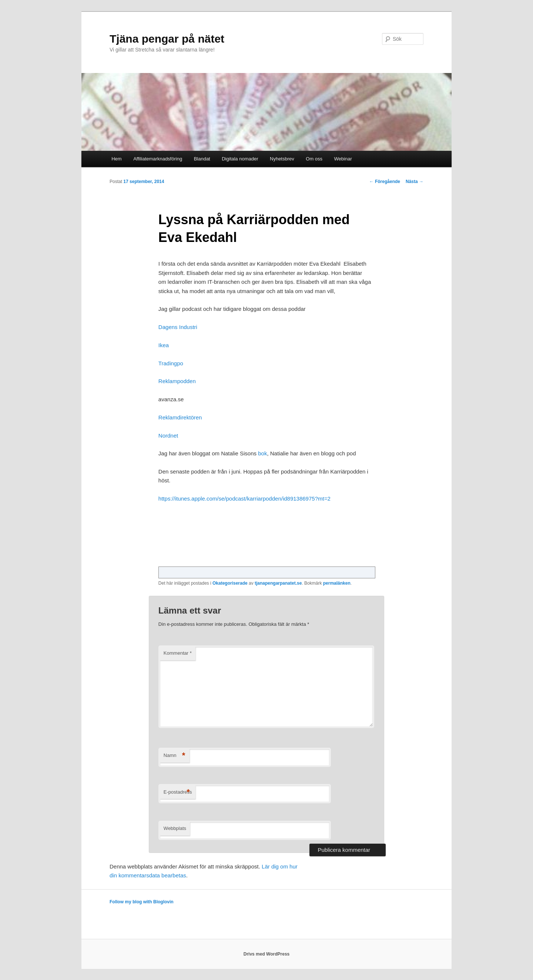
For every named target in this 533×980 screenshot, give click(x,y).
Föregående (385, 182)
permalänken (337, 583)
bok (262, 453)
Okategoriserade (230, 583)
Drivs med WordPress (267, 954)
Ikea (164, 345)
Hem (116, 159)
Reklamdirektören (180, 417)
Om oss (314, 159)
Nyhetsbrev (282, 159)
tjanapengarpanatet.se (278, 583)
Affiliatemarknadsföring (158, 159)
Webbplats (175, 828)
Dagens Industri (178, 327)
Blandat (202, 159)
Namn (175, 756)
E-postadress (178, 792)
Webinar (343, 159)
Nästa (415, 182)
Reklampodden (177, 381)
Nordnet (168, 436)
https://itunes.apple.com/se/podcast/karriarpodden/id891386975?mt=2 (244, 499)
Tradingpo (171, 363)
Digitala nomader (240, 159)
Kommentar (178, 653)
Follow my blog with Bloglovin (142, 902)
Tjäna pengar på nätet (167, 39)
